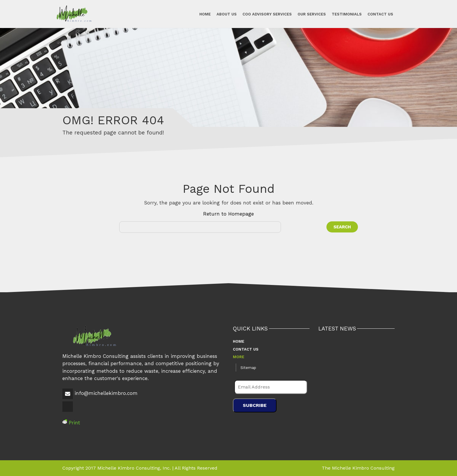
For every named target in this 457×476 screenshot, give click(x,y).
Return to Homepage (228, 214)
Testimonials (347, 14)
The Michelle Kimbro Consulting (358, 468)
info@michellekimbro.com (106, 393)
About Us (227, 14)
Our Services (312, 14)
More (239, 357)
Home (205, 14)
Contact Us (380, 14)
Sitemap (248, 368)
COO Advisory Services (267, 14)
